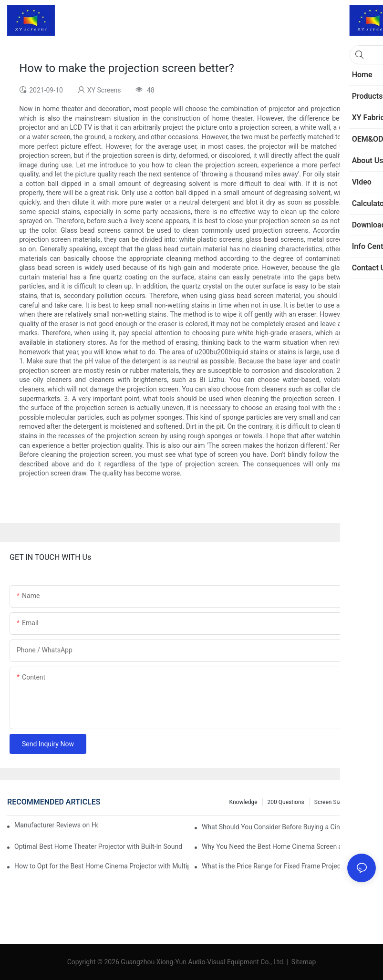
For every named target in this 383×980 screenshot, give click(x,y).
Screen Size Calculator (343, 802)
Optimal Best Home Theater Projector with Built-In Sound (98, 846)
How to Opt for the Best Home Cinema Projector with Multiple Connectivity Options (101, 866)
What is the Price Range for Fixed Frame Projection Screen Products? (289, 866)
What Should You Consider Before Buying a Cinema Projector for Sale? (289, 827)
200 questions (286, 802)
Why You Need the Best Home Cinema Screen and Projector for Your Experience (289, 846)
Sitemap (303, 962)
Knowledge (243, 802)
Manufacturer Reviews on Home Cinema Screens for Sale (56, 825)
